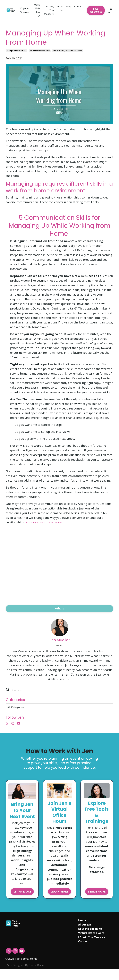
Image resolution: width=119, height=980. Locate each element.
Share (60, 608)
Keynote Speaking (90, 939)
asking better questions (16, 51)
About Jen (60, 8)
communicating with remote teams (68, 51)
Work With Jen (37, 10)
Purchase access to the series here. (49, 522)
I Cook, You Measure (49, 10)
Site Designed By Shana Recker (26, 976)
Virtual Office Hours (91, 944)
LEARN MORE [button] (22, 901)
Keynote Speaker (25, 10)
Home (82, 931)
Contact (78, 7)
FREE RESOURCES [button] (96, 10)
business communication (40, 51)
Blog (69, 7)
